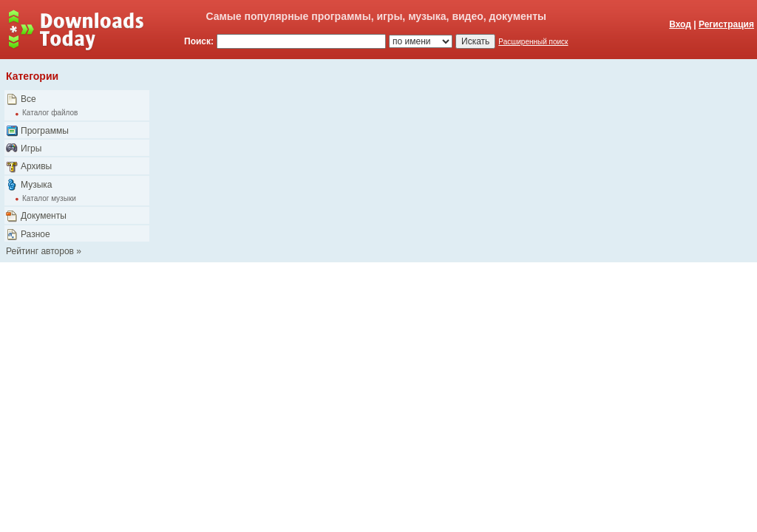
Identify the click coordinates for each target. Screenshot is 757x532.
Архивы (36, 166)
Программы (45, 131)
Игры (31, 149)
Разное (35, 234)
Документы (44, 216)
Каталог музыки (49, 198)
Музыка (36, 185)
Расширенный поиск (533, 42)
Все (28, 99)
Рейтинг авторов (40, 251)
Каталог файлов (50, 113)
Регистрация (726, 24)
